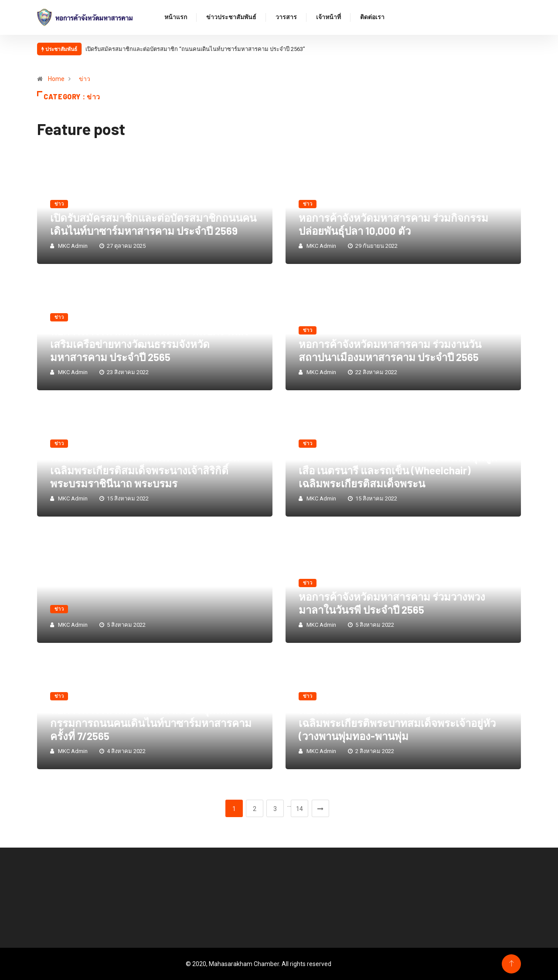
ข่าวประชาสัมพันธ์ (231, 17)
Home (56, 79)
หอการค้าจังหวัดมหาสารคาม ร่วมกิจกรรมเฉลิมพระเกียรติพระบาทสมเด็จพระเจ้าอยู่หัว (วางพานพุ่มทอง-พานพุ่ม (397, 723)
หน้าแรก (176, 17)
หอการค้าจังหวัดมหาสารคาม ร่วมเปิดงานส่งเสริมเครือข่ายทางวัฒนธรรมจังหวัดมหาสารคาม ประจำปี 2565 (150, 344)
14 (299, 809)
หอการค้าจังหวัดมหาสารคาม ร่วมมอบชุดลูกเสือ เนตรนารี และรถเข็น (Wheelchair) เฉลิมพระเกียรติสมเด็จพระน (398, 470)
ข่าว (85, 79)
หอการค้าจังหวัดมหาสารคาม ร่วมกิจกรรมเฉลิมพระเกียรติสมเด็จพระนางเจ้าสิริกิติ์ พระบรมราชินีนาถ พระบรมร (145, 470)
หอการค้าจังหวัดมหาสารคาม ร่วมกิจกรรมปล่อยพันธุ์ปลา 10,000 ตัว (393, 224)
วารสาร (286, 17)
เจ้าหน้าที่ (328, 17)
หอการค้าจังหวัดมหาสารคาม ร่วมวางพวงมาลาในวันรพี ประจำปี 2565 (392, 603)
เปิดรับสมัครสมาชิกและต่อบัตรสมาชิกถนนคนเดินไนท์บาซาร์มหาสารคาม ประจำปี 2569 (153, 224)
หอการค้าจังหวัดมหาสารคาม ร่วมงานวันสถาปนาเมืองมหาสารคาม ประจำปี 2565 (390, 350)
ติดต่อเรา (372, 17)
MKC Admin (73, 246)
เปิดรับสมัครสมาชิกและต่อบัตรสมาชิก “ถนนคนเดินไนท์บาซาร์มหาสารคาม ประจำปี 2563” (195, 49)
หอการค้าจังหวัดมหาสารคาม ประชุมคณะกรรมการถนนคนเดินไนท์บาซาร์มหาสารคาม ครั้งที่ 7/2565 (151, 723)
